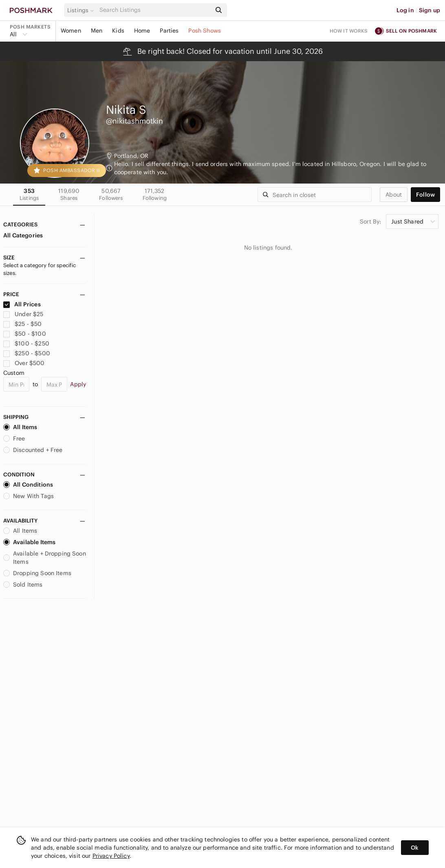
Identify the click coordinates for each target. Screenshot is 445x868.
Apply (78, 384)
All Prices (22, 304)
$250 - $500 (27, 353)
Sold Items (23, 585)
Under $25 (23, 314)
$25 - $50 (23, 324)
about (394, 195)
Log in (405, 10)
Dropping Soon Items (37, 573)
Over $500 (24, 363)
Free (14, 438)
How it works (349, 31)
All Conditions (28, 485)
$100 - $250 (26, 343)
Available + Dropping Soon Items (45, 558)
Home (142, 31)
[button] (82, 10)
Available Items (29, 542)
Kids (118, 31)
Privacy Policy (111, 856)
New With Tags (29, 496)
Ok (415, 848)
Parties (169, 31)
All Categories (23, 235)
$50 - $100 (25, 334)
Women (71, 31)
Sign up (430, 10)
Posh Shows (205, 31)
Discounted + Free (33, 450)
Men (97, 31)
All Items (20, 427)
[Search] (154, 10)
